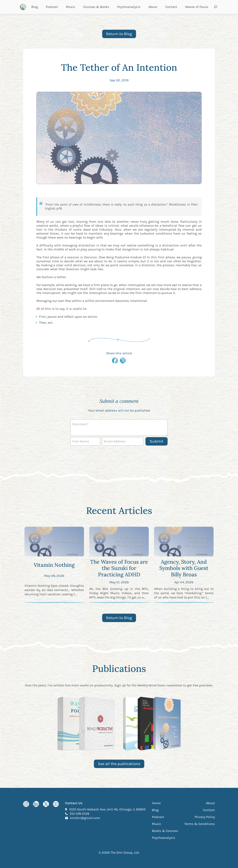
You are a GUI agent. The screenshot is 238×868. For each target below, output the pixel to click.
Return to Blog (119, 34)
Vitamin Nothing (54, 565)
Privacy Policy (205, 817)
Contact (171, 7)
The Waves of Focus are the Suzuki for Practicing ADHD (119, 568)
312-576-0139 (79, 814)
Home (156, 803)
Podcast (52, 7)
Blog (35, 7)
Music (71, 7)
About (153, 7)
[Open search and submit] (216, 7)
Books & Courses (165, 831)
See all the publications (119, 764)
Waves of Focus (197, 7)
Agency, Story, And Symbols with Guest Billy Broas (184, 568)
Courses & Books (96, 7)
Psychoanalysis (129, 7)
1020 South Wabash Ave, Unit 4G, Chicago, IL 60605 (107, 809)
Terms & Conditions (200, 824)
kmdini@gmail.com (85, 818)
